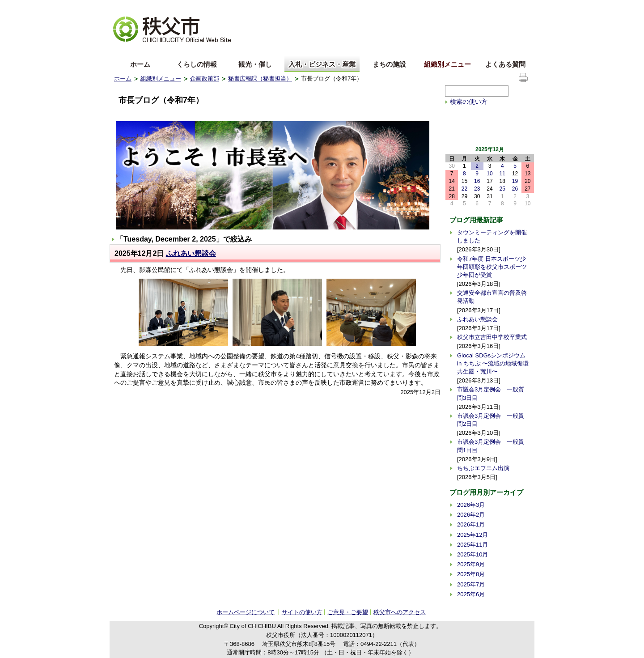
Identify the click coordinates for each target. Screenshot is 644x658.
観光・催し (255, 64)
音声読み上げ (420, 7)
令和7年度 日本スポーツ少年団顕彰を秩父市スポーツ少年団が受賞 (492, 267)
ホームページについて (246, 612)
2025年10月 (472, 554)
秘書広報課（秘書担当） (260, 79)
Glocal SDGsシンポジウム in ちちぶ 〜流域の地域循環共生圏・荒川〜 (493, 363)
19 (515, 181)
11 (502, 174)
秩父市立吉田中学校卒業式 (492, 337)
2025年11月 (472, 545)
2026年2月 (471, 515)
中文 (154, 51)
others (214, 51)
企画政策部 (205, 79)
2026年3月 (471, 505)
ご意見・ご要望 (348, 612)
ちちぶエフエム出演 (483, 468)
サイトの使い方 (508, 6)
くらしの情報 (197, 64)
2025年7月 (471, 584)
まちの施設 (389, 64)
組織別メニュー (447, 64)
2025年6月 (471, 594)
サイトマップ (463, 6)
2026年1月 (471, 524)
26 (515, 189)
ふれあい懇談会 (191, 253)
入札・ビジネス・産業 (322, 64)
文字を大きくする (136, 7)
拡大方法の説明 (184, 7)
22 (464, 189)
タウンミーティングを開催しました (492, 236)
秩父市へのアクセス (400, 612)
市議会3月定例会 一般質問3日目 (491, 393)
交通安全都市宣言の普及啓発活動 (492, 297)
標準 (254, 7)
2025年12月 (472, 535)
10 (489, 174)
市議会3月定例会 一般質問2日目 (491, 420)
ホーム (140, 64)
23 (477, 189)
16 (477, 181)
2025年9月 (471, 564)
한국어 (184, 51)
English (124, 51)
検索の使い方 (469, 102)
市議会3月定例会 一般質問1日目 (491, 446)
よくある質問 (505, 64)
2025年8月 (471, 574)
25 (502, 189)
